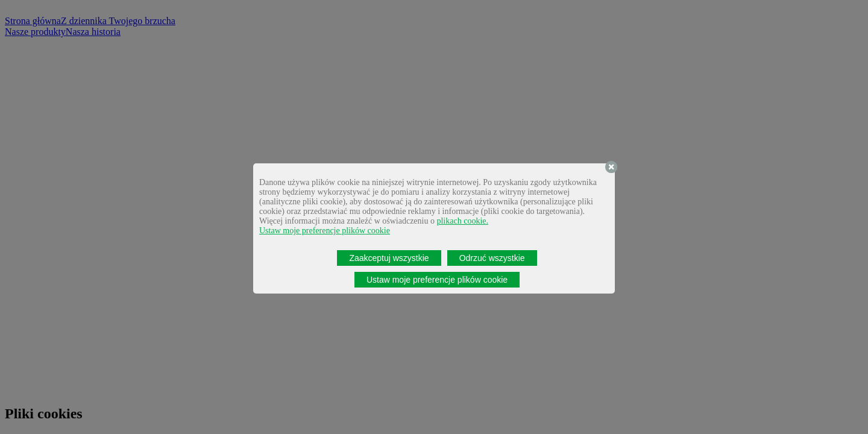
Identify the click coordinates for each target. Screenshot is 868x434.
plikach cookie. (462, 221)
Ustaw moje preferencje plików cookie (325, 231)
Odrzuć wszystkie (492, 258)
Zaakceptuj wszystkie (389, 258)
